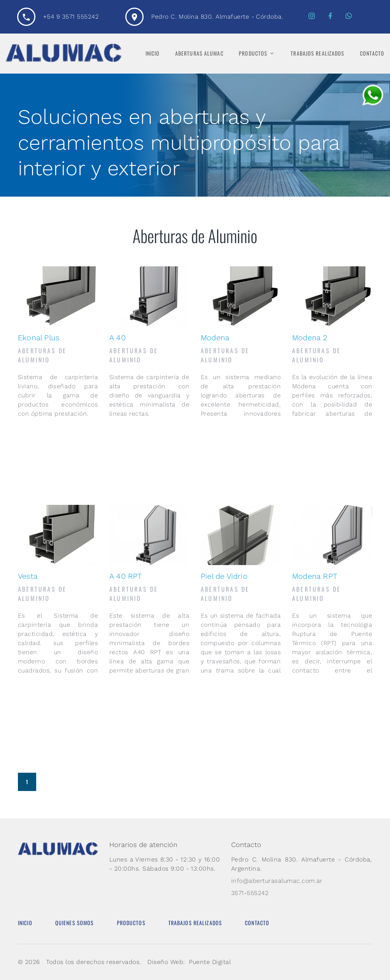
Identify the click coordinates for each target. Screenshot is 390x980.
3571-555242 (250, 893)
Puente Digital (210, 962)
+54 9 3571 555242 (71, 17)
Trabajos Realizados (317, 53)
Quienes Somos (75, 923)
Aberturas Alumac (199, 53)
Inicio (153, 53)
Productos (253, 53)
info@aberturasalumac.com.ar (277, 881)
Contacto (372, 53)
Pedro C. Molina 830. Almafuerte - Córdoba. (217, 17)
